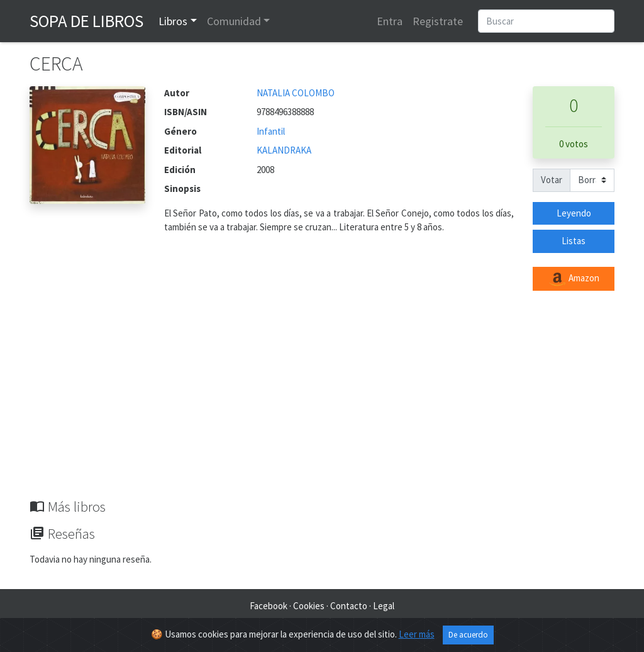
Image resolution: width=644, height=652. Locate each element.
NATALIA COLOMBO (296, 93)
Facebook (269, 606)
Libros (173, 21)
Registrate (438, 21)
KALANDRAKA (284, 150)
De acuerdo (468, 635)
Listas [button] (574, 241)
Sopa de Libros (86, 21)
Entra (390, 21)
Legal (384, 606)
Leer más (417, 634)
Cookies (309, 606)
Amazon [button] (574, 279)
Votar (552, 180)
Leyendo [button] (574, 213)
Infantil (271, 131)
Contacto (349, 606)
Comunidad (234, 21)
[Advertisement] (322, 404)
